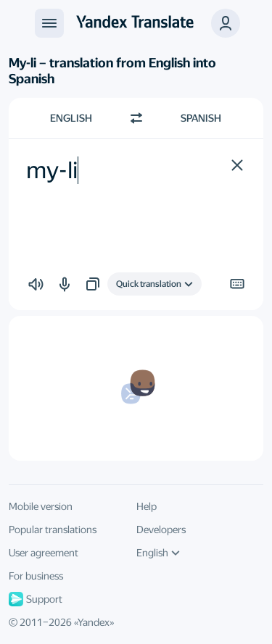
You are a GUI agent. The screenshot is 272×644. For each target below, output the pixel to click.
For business (36, 576)
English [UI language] (158, 553)
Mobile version (41, 506)
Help (147, 506)
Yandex (94, 622)
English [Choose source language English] (71, 118)
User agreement (44, 553)
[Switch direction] (136, 118)
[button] (226, 23)
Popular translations (53, 530)
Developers (161, 530)
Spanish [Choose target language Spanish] (201, 118)
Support (36, 599)
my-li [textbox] (52, 170)
